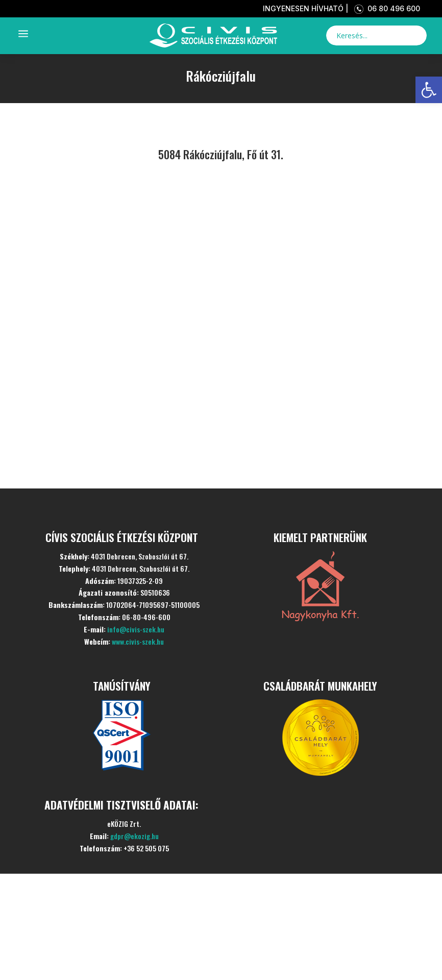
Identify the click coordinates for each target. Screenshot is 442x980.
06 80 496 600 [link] (385, 8)
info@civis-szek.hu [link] (136, 629)
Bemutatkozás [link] (110, 884)
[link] (429, 90)
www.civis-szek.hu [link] (138, 641)
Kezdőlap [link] (82, 854)
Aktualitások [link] (102, 946)
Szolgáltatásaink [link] (120, 915)
